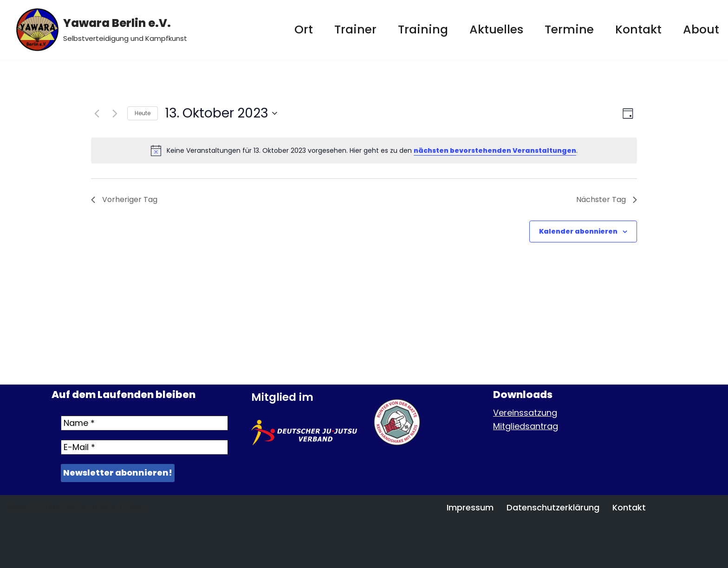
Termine (569, 29)
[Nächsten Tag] (115, 113)
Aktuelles (496, 29)
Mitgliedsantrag (526, 426)
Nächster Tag (607, 199)
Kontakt (638, 29)
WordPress (122, 507)
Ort (304, 29)
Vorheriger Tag (124, 199)
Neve (17, 507)
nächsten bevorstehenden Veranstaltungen (495, 150)
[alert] (364, 150)
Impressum (470, 507)
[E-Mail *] (144, 447)
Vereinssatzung (525, 413)
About (701, 29)
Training (423, 29)
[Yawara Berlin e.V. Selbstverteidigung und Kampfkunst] (102, 30)
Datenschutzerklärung (553, 507)
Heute (143, 113)
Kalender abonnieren (578, 231)
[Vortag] (97, 113)
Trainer (355, 29)
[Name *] (144, 423)
